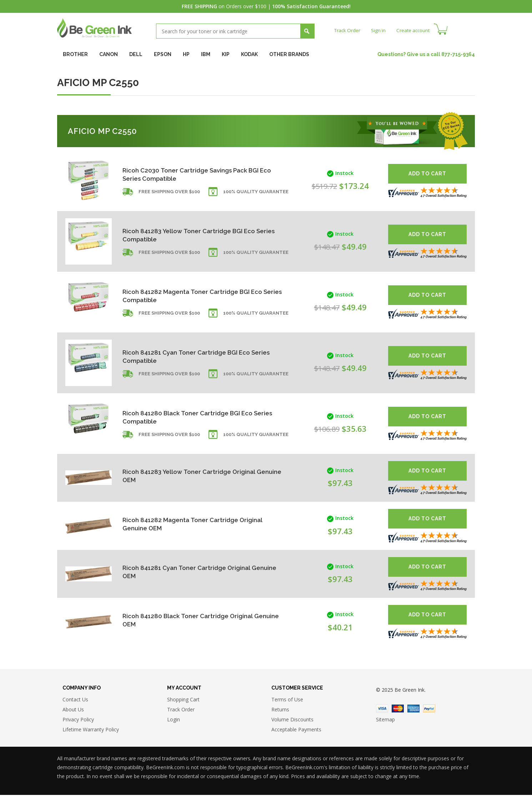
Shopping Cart (183, 700)
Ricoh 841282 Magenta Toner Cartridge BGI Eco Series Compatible (196, 296)
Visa (382, 709)
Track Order (348, 30)
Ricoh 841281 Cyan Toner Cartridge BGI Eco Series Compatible (190, 356)
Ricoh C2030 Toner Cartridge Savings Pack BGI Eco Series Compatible (194, 174)
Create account (416, 30)
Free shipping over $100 (169, 194)
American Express (413, 709)
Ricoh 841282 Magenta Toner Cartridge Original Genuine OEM (196, 524)
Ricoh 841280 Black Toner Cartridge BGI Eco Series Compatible (191, 417)
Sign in (380, 30)
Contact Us (75, 700)
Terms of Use (287, 700)
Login (174, 720)
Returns (280, 710)
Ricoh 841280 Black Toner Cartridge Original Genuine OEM (190, 620)
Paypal (429, 709)
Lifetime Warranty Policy (91, 730)
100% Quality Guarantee (256, 194)
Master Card (398, 709)
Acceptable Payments (296, 730)
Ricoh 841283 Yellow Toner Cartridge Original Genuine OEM (192, 476)
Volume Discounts (292, 720)
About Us (73, 710)
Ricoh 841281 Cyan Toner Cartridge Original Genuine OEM (189, 572)
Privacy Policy (78, 720)
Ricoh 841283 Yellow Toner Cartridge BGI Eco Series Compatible (192, 235)
